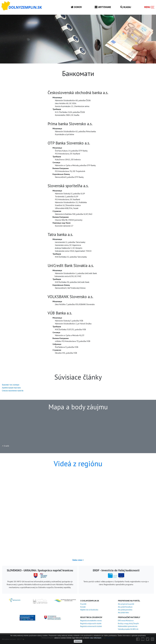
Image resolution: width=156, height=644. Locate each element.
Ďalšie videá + (78, 560)
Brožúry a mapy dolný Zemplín (128, 624)
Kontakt (83, 607)
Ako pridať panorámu (125, 610)
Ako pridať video (123, 613)
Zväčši (5, 446)
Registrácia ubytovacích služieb (91, 624)
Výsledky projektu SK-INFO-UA (128, 629)
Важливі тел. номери (11, 385)
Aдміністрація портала (11, 388)
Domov (76, 7)
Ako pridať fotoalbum (125, 607)
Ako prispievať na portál (126, 604)
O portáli (83, 604)
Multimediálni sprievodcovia (128, 626)
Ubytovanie (103, 7)
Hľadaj (126, 7)
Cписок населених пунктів (13, 391)
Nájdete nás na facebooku (89, 610)
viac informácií (96, 638)
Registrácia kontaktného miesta (91, 621)
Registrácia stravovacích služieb (91, 626)
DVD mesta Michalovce (126, 621)
